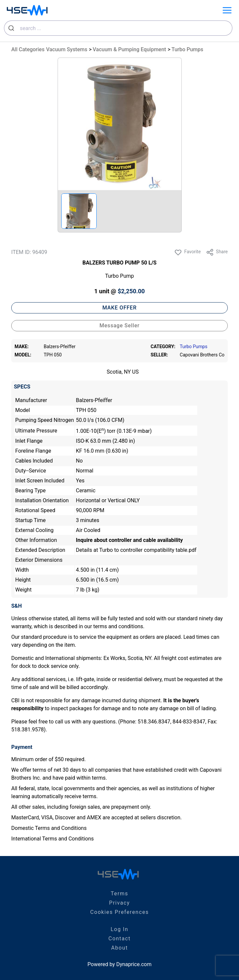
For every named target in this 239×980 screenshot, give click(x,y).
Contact (119, 939)
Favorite (187, 252)
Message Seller (119, 326)
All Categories (28, 49)
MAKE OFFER (119, 308)
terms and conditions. (119, 626)
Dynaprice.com (134, 964)
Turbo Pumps (187, 49)
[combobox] (118, 28)
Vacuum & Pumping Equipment (129, 49)
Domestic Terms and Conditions (49, 828)
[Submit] (12, 28)
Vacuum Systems (67, 49)
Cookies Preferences (119, 912)
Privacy (120, 903)
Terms (120, 894)
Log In (119, 929)
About (120, 948)
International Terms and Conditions (52, 839)
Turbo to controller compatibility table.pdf (148, 550)
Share (217, 252)
